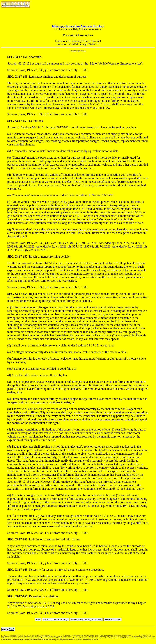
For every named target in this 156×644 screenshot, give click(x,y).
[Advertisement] (78, 14)
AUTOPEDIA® (45, 636)
